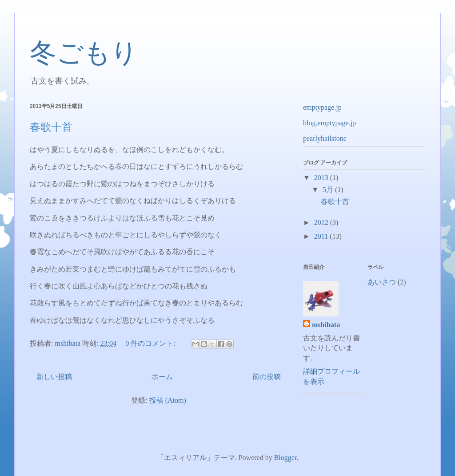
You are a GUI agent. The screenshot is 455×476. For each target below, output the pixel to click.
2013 (322, 178)
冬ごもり (84, 53)
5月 (329, 190)
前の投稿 (267, 377)
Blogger (285, 458)
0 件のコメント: (151, 343)
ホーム (162, 377)
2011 (322, 236)
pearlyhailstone (325, 138)
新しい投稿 (54, 377)
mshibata (326, 325)
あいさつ (382, 282)
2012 (322, 222)
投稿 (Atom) (168, 400)
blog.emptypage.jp (329, 123)
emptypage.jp (322, 107)
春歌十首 (51, 127)
